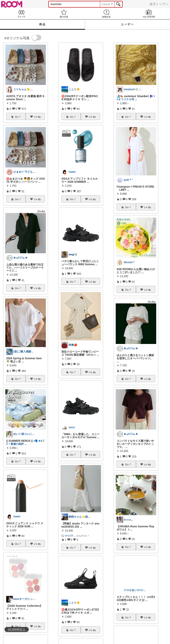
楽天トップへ (159, 4)
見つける (64, 14)
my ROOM (149, 14)
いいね (37, 117)
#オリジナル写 (125, 99)
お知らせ (106, 14)
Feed (21, 14)
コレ (18, 117)
